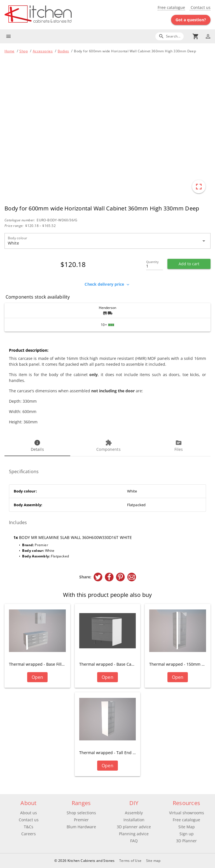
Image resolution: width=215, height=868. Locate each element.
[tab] (37, 446)
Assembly (134, 813)
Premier (81, 820)
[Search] (170, 36)
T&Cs (29, 827)
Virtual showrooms (187, 813)
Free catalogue (171, 7)
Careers (29, 834)
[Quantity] (155, 264)
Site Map (187, 827)
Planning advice (134, 834)
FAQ (134, 841)
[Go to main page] (56, 15)
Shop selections (81, 813)
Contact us (200, 7)
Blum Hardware (81, 827)
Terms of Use (130, 861)
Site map (153, 861)
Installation (134, 820)
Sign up (187, 834)
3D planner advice (134, 827)
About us (29, 813)
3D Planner (186, 841)
